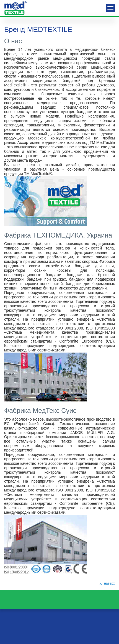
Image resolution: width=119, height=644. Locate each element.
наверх (108, 583)
